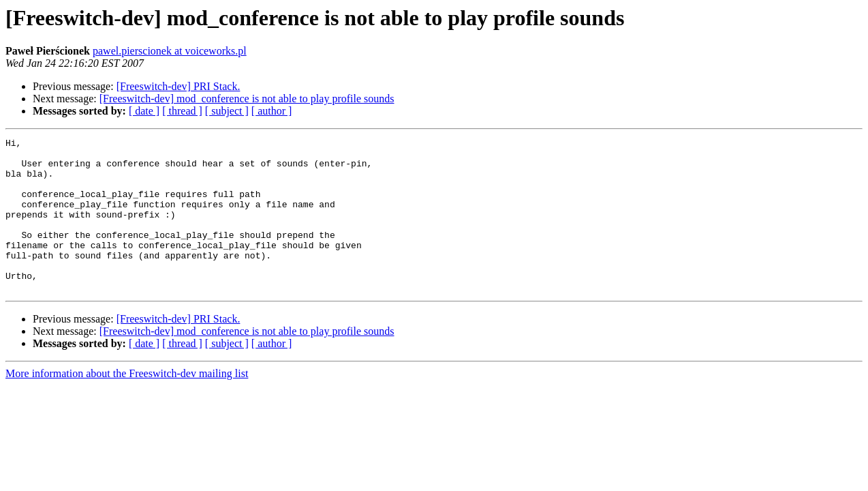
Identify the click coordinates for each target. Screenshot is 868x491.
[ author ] (272, 111)
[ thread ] (182, 111)
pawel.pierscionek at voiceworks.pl (170, 51)
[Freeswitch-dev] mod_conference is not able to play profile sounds (247, 99)
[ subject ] (227, 111)
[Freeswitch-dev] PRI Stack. (179, 86)
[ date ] (144, 111)
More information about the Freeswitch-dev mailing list (127, 404)
